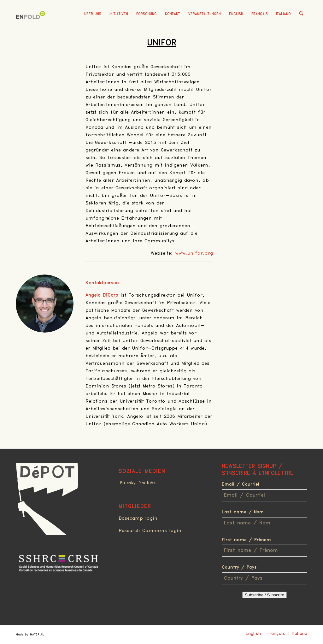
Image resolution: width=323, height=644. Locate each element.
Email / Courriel (241, 484)
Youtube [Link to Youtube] (147, 483)
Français (260, 14)
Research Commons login (150, 531)
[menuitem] (93, 14)
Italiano (283, 14)
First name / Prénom (246, 540)
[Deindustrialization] (32, 24)
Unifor (162, 43)
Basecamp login (138, 518)
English (236, 14)
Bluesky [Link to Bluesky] (128, 483)
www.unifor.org (194, 253)
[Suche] (301, 14)
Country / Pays (239, 567)
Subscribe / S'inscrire (264, 595)
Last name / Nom (243, 512)
